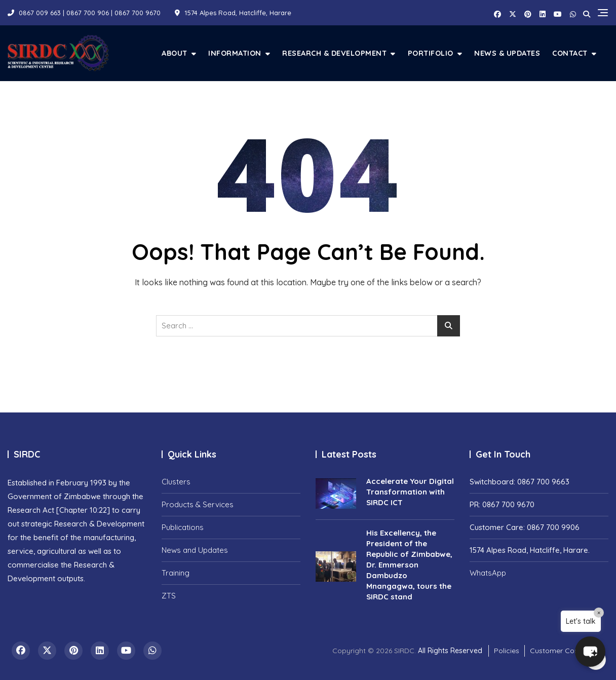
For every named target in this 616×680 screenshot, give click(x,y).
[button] (588, 650)
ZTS (169, 596)
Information (235, 53)
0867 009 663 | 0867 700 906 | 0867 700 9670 (84, 13)
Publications (183, 527)
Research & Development (334, 53)
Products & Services (198, 504)
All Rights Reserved (450, 651)
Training (176, 573)
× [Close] (599, 613)
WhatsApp (488, 573)
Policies (507, 651)
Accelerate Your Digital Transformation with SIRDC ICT (410, 492)
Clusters (176, 482)
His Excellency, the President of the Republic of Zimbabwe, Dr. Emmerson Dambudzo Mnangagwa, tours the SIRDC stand (409, 565)
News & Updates (507, 53)
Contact (570, 53)
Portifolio (431, 53)
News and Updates (195, 550)
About (175, 53)
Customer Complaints (567, 651)
